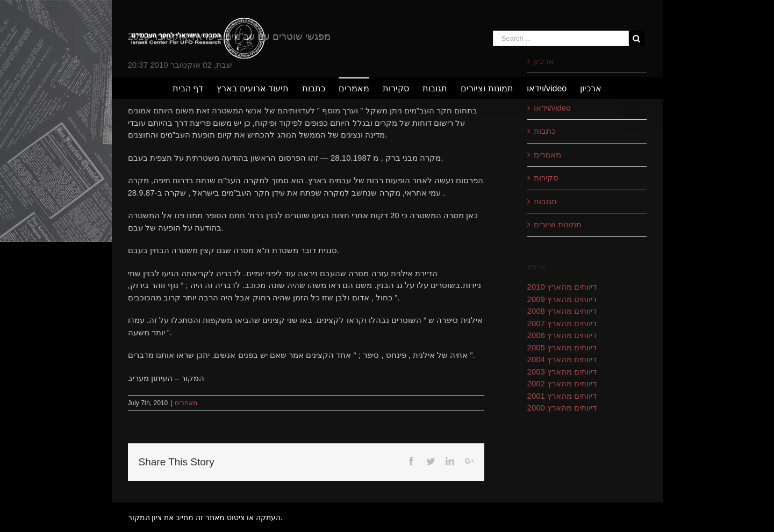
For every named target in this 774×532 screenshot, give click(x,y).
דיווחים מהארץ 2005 (562, 347)
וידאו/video (552, 108)
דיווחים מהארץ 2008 (562, 311)
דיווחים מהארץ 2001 (562, 396)
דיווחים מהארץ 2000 (562, 408)
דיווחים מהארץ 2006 (562, 335)
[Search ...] (561, 38)
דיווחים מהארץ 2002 (562, 383)
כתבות (545, 131)
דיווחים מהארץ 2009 (562, 299)
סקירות (546, 178)
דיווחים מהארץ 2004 (562, 359)
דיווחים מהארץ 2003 (562, 372)
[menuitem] (195, 88)
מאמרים (186, 403)
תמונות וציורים (558, 224)
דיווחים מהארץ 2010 (562, 287)
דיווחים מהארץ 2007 (562, 323)
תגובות (545, 201)
